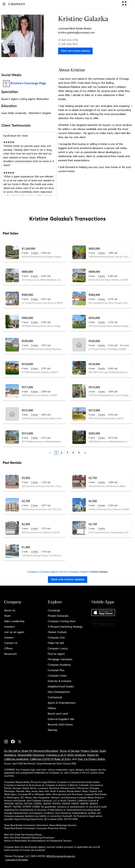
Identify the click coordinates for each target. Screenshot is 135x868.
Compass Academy (59, 665)
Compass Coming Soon (62, 621)
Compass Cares (57, 676)
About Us (10, 610)
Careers (9, 638)
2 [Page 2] (62, 453)
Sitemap (53, 730)
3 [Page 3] (67, 453)
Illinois (63, 572)
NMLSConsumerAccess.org (61, 856)
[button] (4, 4)
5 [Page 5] (79, 453)
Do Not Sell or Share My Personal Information (31, 751)
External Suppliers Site (61, 719)
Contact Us (11, 643)
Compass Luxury (58, 648)
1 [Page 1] (56, 453)
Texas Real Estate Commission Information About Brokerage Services (40, 825)
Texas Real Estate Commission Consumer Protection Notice (35, 828)
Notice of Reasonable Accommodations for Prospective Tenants (38, 841)
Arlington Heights (79, 572)
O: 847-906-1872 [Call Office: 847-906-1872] (68, 44)
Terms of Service (69, 751)
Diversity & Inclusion (60, 681)
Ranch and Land (58, 714)
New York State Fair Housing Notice (23, 835)
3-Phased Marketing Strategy (65, 627)
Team (7, 616)
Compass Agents (49, 572)
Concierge (54, 610)
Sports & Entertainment (62, 703)
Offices (8, 648)
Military (52, 708)
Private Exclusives (58, 616)
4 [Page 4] (73, 453)
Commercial (55, 697)
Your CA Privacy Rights (91, 759)
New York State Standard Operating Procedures (29, 838)
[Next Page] (85, 453)
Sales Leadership (14, 621)
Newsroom (10, 654)
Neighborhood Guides (61, 686)
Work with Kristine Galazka (75, 51)
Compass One (56, 638)
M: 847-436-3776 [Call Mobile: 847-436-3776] (68, 40)
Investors (9, 627)
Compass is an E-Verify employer (66, 755)
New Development (59, 692)
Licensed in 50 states (17, 860)
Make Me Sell (56, 643)
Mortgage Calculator (60, 659)
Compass (32, 572)
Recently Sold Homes (60, 725)
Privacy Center (90, 751)
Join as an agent (14, 632)
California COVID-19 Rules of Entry (50, 759)
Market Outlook (57, 632)
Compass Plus (56, 670)
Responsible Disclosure (31, 755)
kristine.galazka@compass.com (76, 33)
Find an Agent (56, 654)
